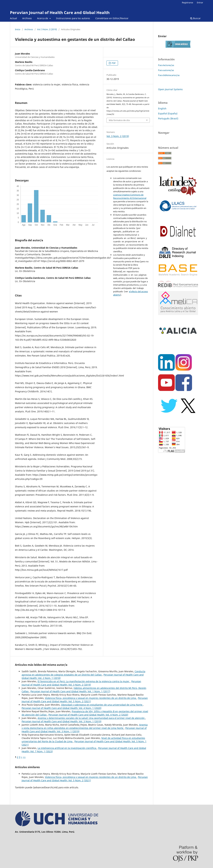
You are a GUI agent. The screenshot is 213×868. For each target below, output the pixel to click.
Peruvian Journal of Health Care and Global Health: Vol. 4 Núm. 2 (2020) (88, 715)
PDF (113, 63)
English (162, 108)
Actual (13, 18)
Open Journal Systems (170, 89)
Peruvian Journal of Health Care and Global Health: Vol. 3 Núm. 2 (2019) (81, 683)
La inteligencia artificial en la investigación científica (67, 748)
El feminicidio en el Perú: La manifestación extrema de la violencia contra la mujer (84, 681)
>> (24, 757)
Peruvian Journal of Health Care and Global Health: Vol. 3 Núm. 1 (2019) (61, 721)
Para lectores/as (166, 65)
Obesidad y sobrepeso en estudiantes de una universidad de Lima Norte (102, 705)
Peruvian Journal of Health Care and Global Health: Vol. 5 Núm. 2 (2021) (85, 700)
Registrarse (187, 3)
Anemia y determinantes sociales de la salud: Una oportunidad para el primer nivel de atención (91, 718)
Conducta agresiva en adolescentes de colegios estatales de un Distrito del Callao (83, 673)
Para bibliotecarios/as (169, 75)
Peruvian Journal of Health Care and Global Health (60, 12)
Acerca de (43, 18)
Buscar (195, 18)
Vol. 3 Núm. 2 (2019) (47, 29)
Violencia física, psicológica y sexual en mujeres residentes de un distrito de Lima (91, 698)
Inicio (18, 29)
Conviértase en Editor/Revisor (112, 18)
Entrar (200, 3)
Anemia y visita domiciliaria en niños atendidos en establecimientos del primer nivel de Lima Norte (85, 726)
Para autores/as (166, 70)
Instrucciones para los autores (73, 18)
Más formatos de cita (119, 120)
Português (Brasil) (168, 118)
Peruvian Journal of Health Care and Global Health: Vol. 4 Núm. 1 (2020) (61, 708)
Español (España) (168, 113)
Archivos (27, 18)
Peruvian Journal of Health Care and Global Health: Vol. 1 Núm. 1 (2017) (70, 691)
